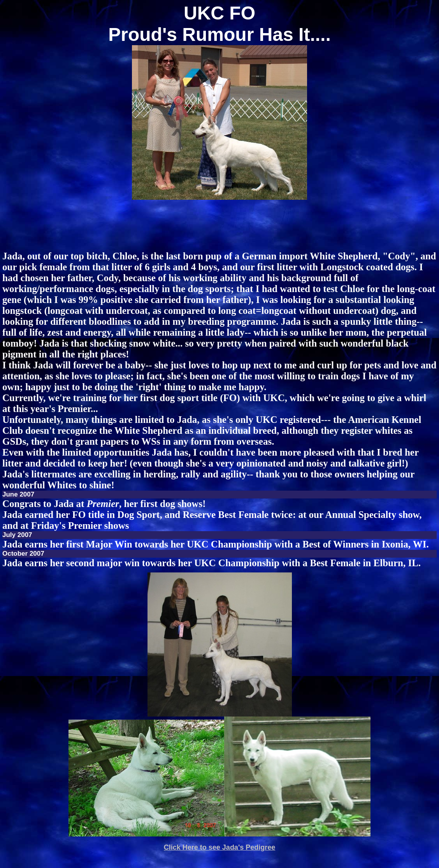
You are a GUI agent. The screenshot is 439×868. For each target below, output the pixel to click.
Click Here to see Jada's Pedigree (219, 847)
